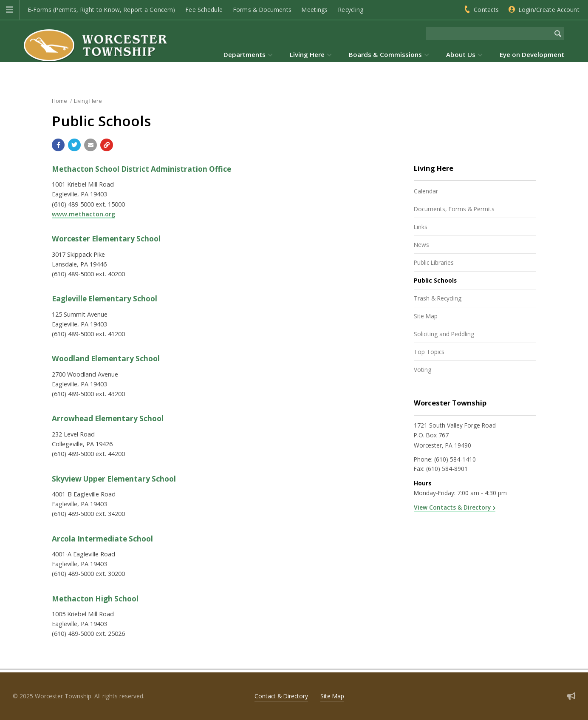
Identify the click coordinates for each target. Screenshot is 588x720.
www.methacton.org (83, 214)
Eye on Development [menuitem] (532, 54)
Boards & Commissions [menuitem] (385, 54)
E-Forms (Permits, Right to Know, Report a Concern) (102, 10)
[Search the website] (489, 34)
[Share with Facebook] (58, 145)
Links (421, 227)
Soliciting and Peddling (444, 334)
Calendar (426, 191)
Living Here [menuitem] (307, 54)
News (421, 245)
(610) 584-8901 (447, 469)
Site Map (426, 316)
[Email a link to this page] (90, 145)
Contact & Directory (281, 696)
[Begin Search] (558, 34)
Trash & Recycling (438, 298)
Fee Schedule (204, 10)
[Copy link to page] (107, 145)
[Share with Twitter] (74, 145)
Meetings (315, 10)
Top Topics (429, 352)
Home (59, 101)
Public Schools (435, 280)
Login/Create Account (549, 10)
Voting (423, 370)
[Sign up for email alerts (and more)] (571, 696)
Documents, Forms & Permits (454, 209)
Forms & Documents (263, 10)
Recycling (351, 10)
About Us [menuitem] (461, 54)
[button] (10, 10)
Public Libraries (434, 262)
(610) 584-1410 (455, 459)
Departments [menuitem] (245, 54)
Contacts (486, 10)
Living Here (88, 101)
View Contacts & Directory (452, 507)
